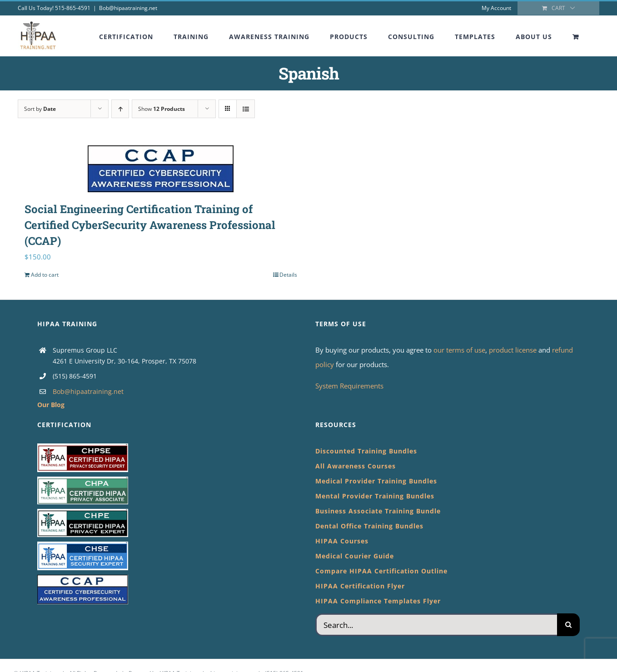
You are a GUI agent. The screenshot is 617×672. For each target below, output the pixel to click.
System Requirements (349, 386)
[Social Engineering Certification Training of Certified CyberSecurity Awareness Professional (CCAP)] (161, 169)
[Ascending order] (120, 109)
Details (288, 275)
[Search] (568, 625)
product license (514, 350)
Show (162, 109)
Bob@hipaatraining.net (128, 8)
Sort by (40, 109)
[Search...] (436, 625)
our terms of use (459, 350)
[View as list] (246, 109)
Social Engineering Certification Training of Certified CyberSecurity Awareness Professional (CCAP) (150, 225)
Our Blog (51, 405)
